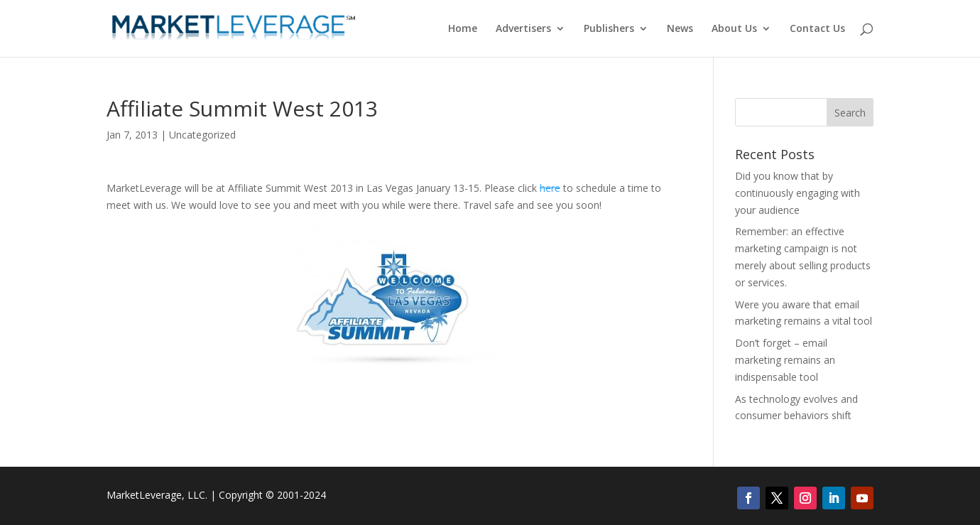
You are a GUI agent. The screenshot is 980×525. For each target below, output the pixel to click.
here (550, 188)
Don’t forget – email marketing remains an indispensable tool (785, 360)
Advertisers (523, 29)
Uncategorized (202, 135)
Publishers (609, 29)
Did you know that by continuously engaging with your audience (797, 193)
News (680, 29)
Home (463, 29)
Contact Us (817, 29)
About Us (734, 29)
